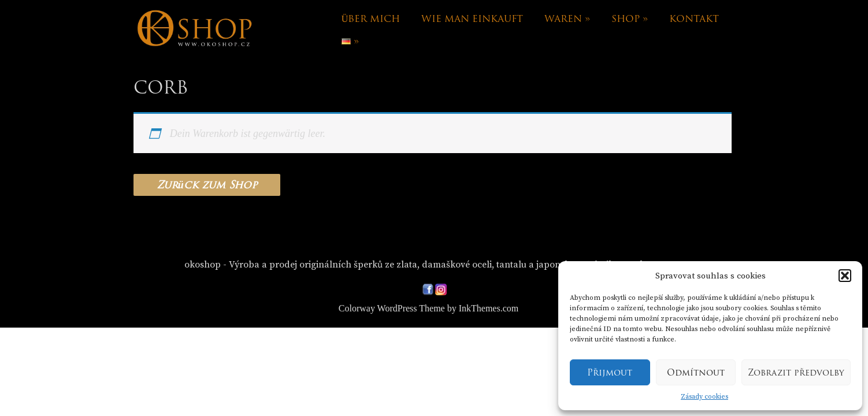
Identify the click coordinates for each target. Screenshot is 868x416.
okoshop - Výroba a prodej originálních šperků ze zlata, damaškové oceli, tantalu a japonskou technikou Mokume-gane (436, 265)
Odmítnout (696, 373)
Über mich (371, 19)
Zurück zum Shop (207, 185)
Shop (630, 19)
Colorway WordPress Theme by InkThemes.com (429, 308)
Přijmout (610, 373)
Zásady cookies (704, 397)
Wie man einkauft (472, 19)
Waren (567, 19)
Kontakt (694, 19)
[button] (845, 276)
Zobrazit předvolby (796, 373)
